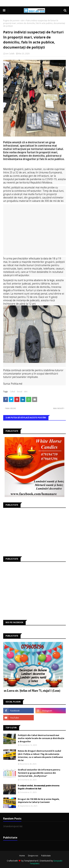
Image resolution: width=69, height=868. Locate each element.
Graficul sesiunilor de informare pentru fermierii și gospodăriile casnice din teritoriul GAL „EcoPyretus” (39, 773)
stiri (23, 21)
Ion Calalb (10, 54)
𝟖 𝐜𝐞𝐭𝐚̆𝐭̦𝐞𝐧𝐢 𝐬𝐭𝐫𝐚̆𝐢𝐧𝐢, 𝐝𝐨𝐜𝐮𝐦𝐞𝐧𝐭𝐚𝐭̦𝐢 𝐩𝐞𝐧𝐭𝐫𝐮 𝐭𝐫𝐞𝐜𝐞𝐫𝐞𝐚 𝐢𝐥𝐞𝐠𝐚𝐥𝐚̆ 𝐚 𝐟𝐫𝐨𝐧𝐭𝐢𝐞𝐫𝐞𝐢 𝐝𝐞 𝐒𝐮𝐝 (39, 787)
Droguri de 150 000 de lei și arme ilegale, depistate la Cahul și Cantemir (39, 801)
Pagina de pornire (11, 21)
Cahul (12, 392)
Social (20, 392)
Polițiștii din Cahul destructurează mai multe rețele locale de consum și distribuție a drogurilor (41, 738)
